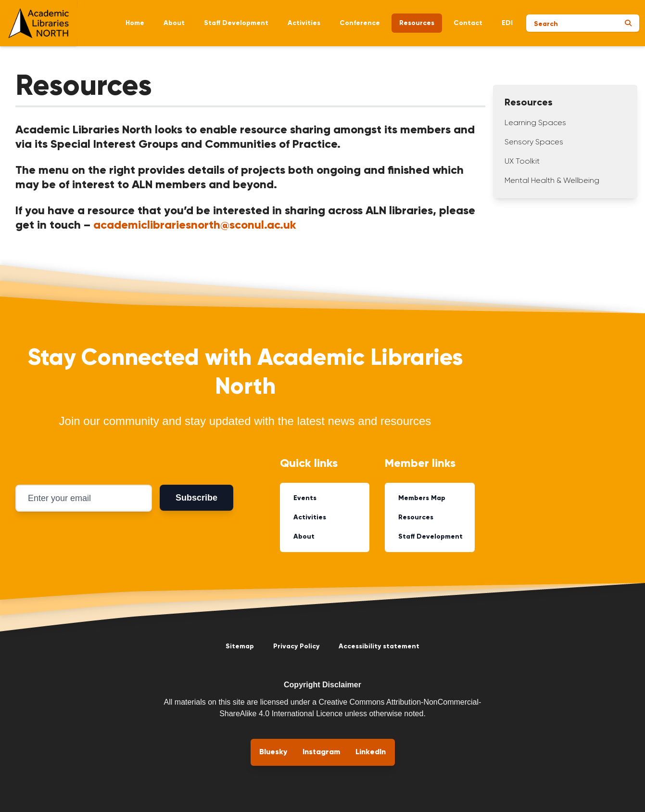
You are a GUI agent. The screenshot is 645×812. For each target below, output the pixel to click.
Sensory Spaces (534, 142)
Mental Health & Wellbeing (552, 181)
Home (135, 23)
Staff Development (236, 23)
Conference (360, 23)
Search (546, 24)
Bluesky (273, 752)
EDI (507, 23)
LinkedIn (371, 752)
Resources (417, 23)
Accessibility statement (379, 646)
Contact (468, 23)
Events (305, 498)
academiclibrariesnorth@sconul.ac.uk (195, 225)
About (174, 23)
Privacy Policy (296, 646)
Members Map (422, 498)
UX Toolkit (522, 162)
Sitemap (240, 646)
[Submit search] (628, 23)
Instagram (321, 752)
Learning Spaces (535, 123)
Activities (304, 23)
